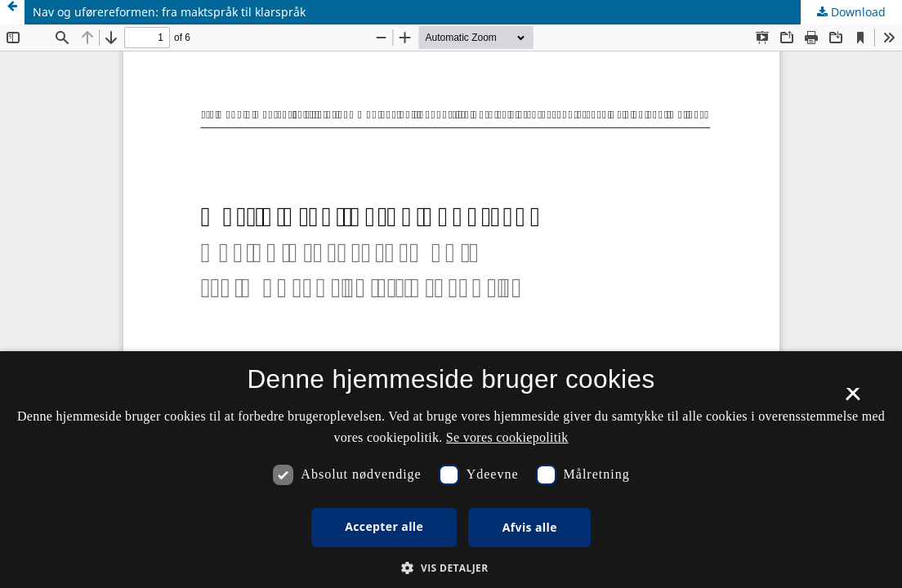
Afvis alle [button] (530, 527)
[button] (451, 568)
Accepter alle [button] (384, 526)
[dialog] (451, 470)
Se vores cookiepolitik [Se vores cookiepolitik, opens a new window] (507, 437)
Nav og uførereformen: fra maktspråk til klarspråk (169, 12)
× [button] (853, 399)
